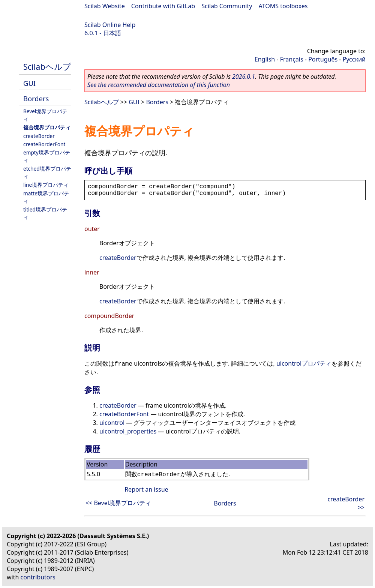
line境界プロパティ (46, 185)
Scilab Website (105, 6)
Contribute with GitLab (163, 6)
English (265, 59)
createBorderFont (44, 144)
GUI (29, 83)
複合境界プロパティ (47, 127)
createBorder (39, 136)
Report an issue (146, 489)
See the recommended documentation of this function (159, 85)
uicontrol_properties (128, 431)
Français (292, 59)
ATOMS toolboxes (283, 6)
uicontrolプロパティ (304, 363)
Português (323, 59)
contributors (38, 577)
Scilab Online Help (110, 25)
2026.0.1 (244, 76)
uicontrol (112, 423)
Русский (354, 59)
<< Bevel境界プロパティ (118, 503)
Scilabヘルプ (47, 67)
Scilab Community (227, 6)
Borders (36, 98)
